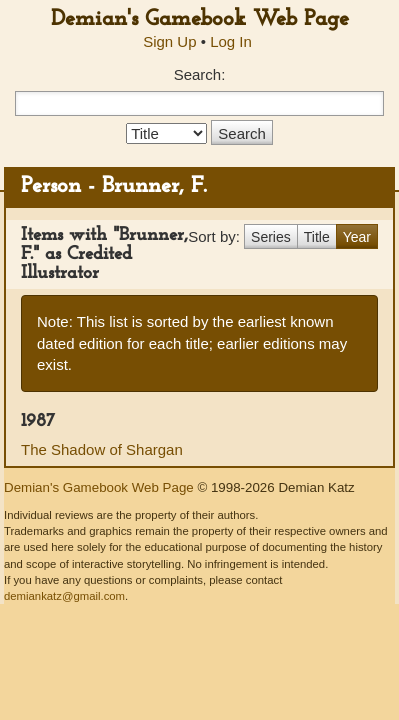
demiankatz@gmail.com (64, 596)
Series (271, 237)
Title (317, 237)
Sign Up (169, 41)
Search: (200, 74)
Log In (231, 41)
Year (357, 237)
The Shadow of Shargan (102, 449)
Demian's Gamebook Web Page (200, 19)
